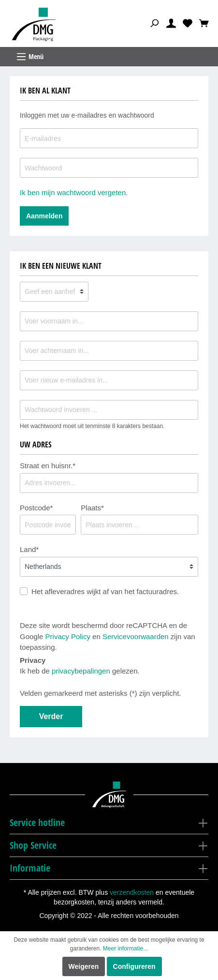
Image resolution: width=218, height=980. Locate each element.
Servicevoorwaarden (136, 636)
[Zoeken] (154, 23)
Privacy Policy (68, 636)
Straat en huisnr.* (48, 466)
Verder (51, 716)
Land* (29, 549)
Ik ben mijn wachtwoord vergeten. (74, 192)
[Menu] (109, 57)
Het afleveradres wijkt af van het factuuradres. (105, 591)
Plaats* (92, 508)
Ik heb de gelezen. (80, 671)
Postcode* (36, 508)
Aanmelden (44, 216)
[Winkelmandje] (204, 23)
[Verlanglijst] (188, 23)
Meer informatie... (125, 949)
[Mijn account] (171, 23)
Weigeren (84, 966)
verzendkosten (132, 892)
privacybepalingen (81, 671)
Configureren (134, 966)
